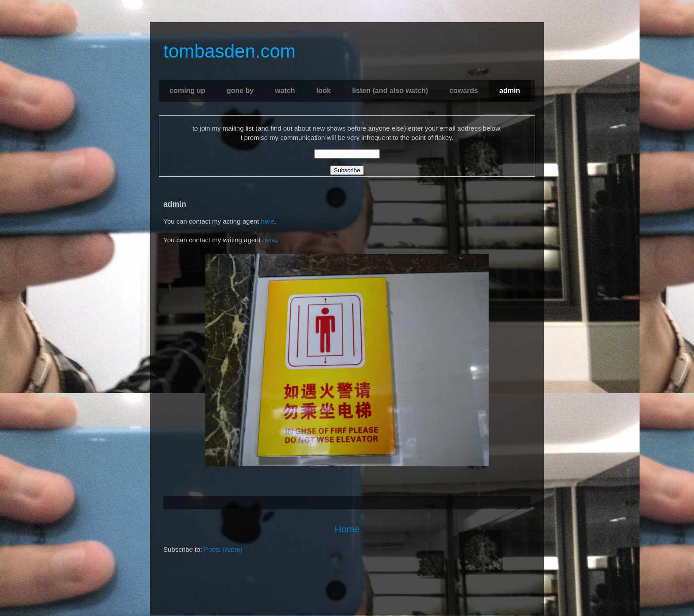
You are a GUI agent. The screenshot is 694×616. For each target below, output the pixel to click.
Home (347, 529)
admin (510, 91)
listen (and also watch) (390, 91)
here (267, 221)
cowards (464, 91)
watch (285, 91)
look (324, 91)
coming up (187, 91)
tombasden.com (229, 51)
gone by (240, 91)
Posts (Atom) (223, 549)
